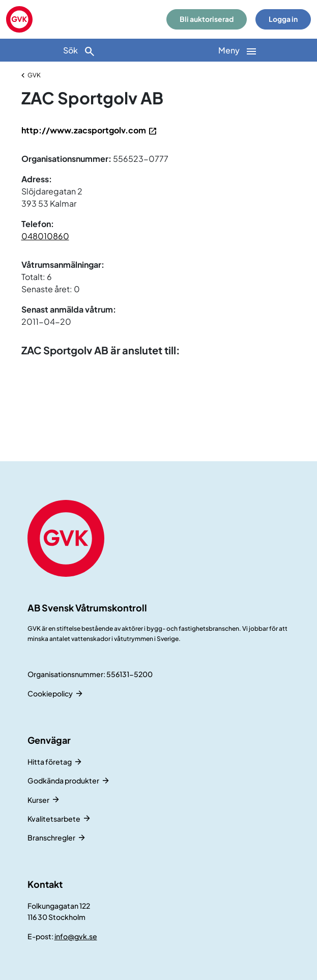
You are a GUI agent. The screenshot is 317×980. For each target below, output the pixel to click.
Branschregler (51, 837)
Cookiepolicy (50, 693)
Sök (79, 51)
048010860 (45, 236)
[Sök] (79, 50)
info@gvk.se (76, 936)
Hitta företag (50, 762)
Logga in (283, 19)
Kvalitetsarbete (54, 819)
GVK (34, 75)
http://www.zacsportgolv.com (84, 130)
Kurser (38, 800)
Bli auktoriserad (207, 19)
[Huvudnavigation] (238, 50)
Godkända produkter (63, 780)
